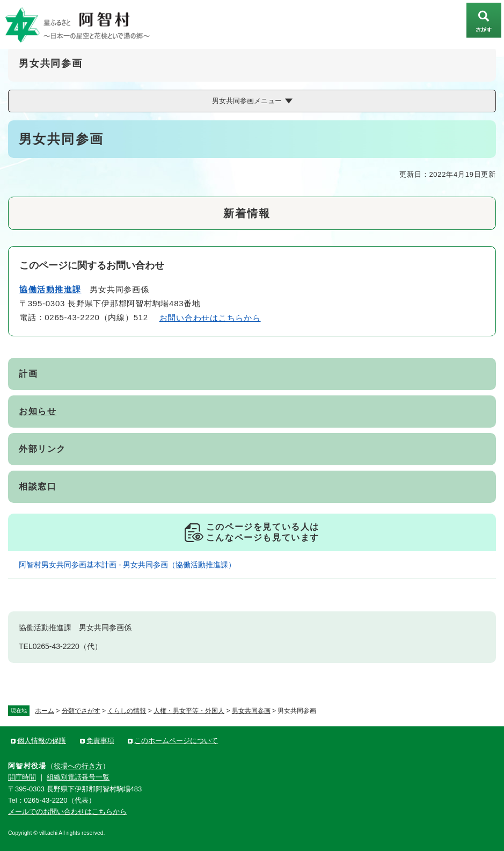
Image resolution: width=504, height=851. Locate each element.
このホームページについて (176, 741)
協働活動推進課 (50, 289)
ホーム (45, 711)
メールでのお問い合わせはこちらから (67, 812)
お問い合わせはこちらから (210, 318)
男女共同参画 (251, 711)
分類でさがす (81, 711)
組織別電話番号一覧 (78, 777)
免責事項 (100, 741)
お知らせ (38, 411)
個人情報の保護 (42, 741)
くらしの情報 (127, 711)
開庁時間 (22, 777)
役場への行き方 (78, 766)
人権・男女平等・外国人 (189, 711)
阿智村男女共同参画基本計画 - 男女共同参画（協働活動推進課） (127, 565)
